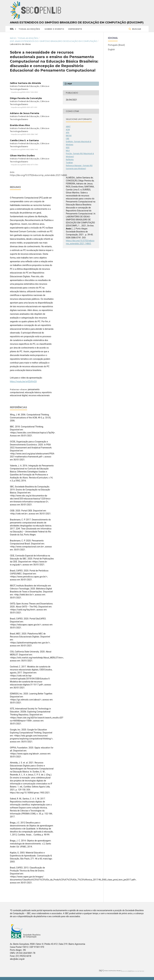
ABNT (68, 127)
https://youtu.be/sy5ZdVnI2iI (23, 381)
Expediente (75, 29)
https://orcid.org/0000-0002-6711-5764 (24, 165)
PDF (69, 84)
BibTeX (69, 136)
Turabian (69, 163)
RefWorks (70, 160)
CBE (68, 139)
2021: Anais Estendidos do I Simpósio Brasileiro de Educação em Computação (54, 41)
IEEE (68, 148)
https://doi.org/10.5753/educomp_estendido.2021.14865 (38, 175)
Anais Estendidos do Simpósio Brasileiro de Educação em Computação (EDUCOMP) (77, 23)
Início (13, 38)
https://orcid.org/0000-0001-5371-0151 (24, 107)
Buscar (136, 29)
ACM (68, 130)
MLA (68, 151)
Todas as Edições (29, 29)
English (111, 50)
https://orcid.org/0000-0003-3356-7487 (24, 134)
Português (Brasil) (116, 45)
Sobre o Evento (54, 29)
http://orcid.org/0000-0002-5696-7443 (24, 149)
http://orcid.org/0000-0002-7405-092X (24, 92)
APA (68, 133)
